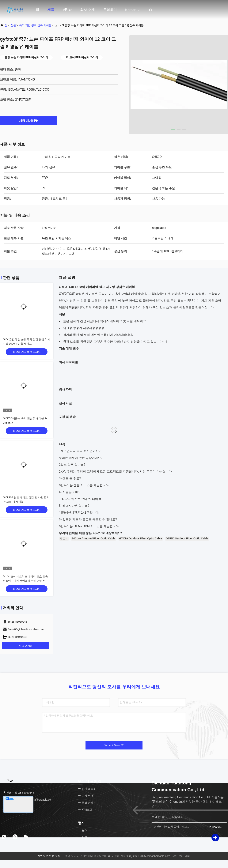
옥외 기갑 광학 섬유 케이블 (35, 25)
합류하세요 (216, 827)
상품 (13, 25)
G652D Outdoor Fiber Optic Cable (187, 538)
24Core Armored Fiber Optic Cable (94, 538)
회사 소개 (87, 10)
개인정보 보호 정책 (49, 856)
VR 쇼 (67, 10)
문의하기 (110, 10)
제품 (51, 10)
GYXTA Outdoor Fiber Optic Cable (141, 538)
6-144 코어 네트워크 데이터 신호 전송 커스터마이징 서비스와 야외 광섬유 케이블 (26, 581)
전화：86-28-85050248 (18, 793)
